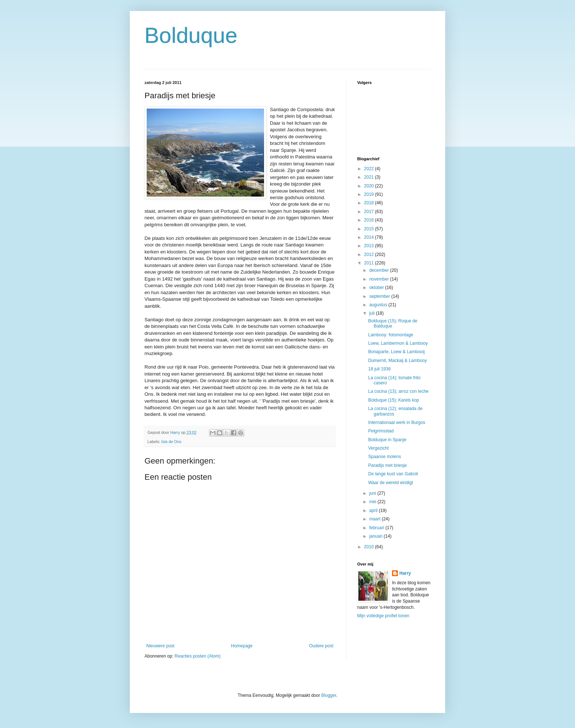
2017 (370, 212)
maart (376, 519)
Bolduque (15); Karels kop (394, 400)
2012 (370, 255)
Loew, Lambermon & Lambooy (398, 343)
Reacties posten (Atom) (197, 656)
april (374, 511)
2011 (370, 263)
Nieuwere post (160, 646)
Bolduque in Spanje (387, 440)
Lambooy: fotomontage (391, 335)
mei (373, 502)
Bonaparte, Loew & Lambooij (396, 352)
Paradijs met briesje (387, 465)
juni (373, 493)
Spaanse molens (384, 457)
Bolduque (191, 35)
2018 (370, 203)
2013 (370, 246)
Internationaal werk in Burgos (397, 422)
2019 (370, 194)
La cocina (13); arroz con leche (398, 391)
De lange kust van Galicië (393, 474)
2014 (370, 237)
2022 (370, 169)
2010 (370, 547)
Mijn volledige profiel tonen (383, 616)
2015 (370, 229)
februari (377, 528)
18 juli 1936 (379, 369)
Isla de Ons (171, 442)
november (380, 279)
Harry (405, 573)
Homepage (242, 646)
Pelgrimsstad (381, 431)
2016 (370, 220)
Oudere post (321, 646)
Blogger (329, 695)
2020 (370, 186)
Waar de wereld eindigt (391, 483)
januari (376, 536)
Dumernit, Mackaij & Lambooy (398, 361)
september (380, 296)
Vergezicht (378, 448)
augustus (379, 305)
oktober (377, 288)
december (380, 270)
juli (373, 313)
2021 (370, 177)
